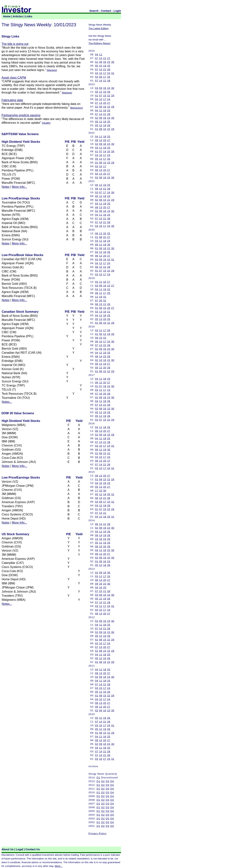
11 (101, 55)
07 (97, 58)
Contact (106, 11)
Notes (6, 187)
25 (109, 66)
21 (105, 58)
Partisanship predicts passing (21, 115)
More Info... (20, 187)
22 (109, 62)
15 (105, 96)
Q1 (98, 778)
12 (101, 92)
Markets (52, 70)
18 (105, 136)
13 (101, 103)
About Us (8, 849)
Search (94, 11)
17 (105, 73)
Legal (19, 849)
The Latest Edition (98, 28)
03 (97, 73)
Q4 (112, 781)
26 (109, 92)
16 (105, 62)
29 (113, 96)
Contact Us (33, 849)
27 (109, 58)
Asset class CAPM (14, 78)
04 (97, 55)
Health (46, 123)
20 (105, 103)
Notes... (7, 402)
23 (109, 107)
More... (59, 866)
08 (101, 129)
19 (105, 66)
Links (29, 16)
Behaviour (77, 108)
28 (109, 69)
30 (113, 62)
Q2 (103, 781)
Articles (18, 16)
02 (97, 107)
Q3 (108, 781)
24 (109, 73)
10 (101, 66)
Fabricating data (12, 100)
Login (117, 11)
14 (101, 58)
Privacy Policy (98, 833)
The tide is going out (15, 44)
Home (7, 16)
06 (97, 140)
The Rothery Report (99, 43)
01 (97, 62)
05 (97, 66)
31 (113, 73)
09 (101, 62)
